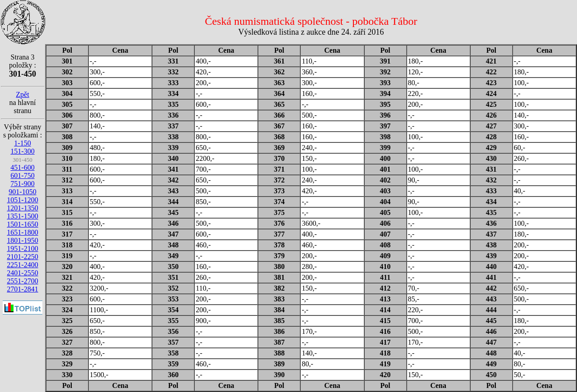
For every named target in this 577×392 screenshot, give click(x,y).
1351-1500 (22, 216)
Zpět (22, 94)
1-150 (22, 143)
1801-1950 (22, 240)
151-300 (22, 151)
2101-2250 (22, 257)
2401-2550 (22, 273)
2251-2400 (22, 265)
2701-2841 (22, 289)
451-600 (22, 167)
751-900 (22, 184)
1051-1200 (22, 200)
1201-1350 (22, 208)
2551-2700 (22, 281)
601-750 (22, 175)
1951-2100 (22, 248)
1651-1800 (22, 232)
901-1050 (22, 192)
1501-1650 (22, 224)
